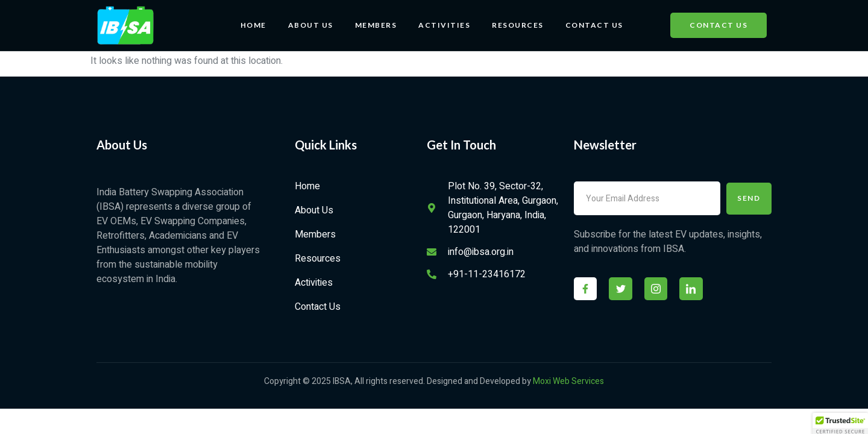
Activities (444, 25)
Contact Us (594, 25)
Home (253, 25)
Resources (518, 25)
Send (749, 198)
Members (376, 25)
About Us (311, 25)
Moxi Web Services (568, 381)
